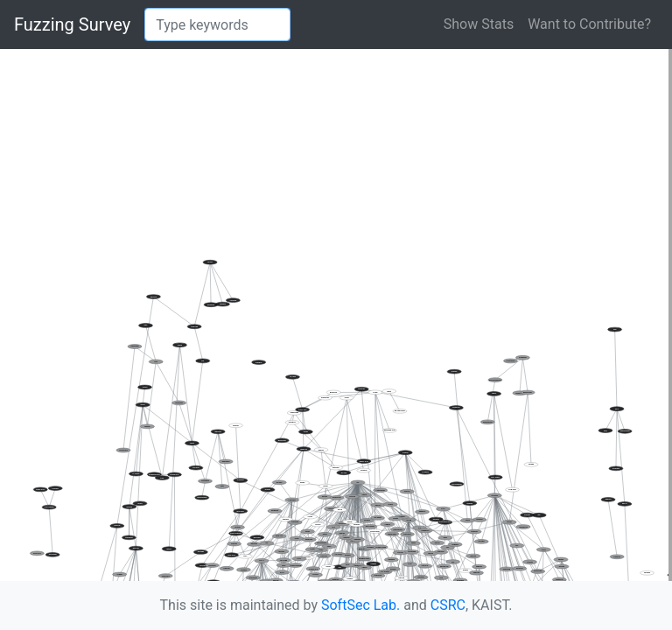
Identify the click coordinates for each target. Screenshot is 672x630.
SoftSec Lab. (360, 605)
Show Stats (479, 24)
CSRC (448, 605)
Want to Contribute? (589, 24)
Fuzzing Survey (72, 24)
